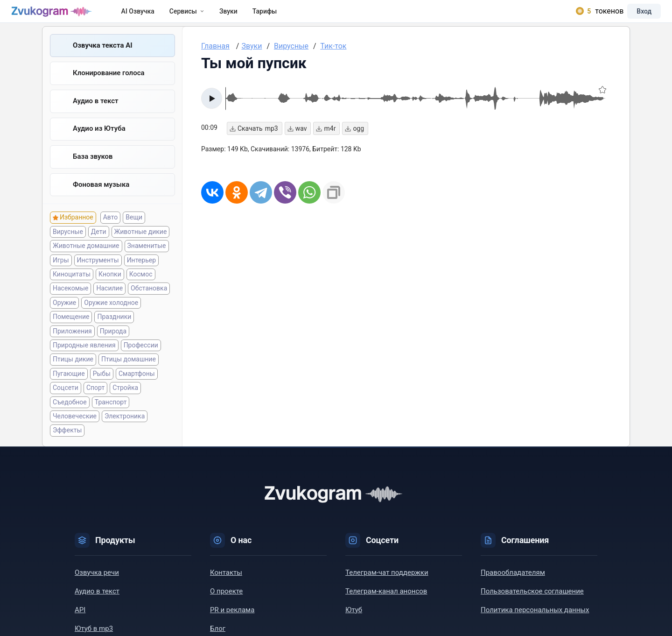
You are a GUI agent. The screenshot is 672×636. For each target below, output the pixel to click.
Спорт (95, 396)
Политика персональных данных (535, 618)
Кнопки (110, 283)
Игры (61, 269)
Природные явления (84, 354)
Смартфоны (137, 382)
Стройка (125, 396)
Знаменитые (147, 254)
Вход (637, 15)
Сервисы (196, 15)
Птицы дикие (73, 368)
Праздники (114, 325)
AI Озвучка (147, 15)
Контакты (226, 581)
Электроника (125, 424)
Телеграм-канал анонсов (386, 600)
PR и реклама (232, 618)
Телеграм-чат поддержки (387, 581)
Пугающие (69, 382)
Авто (111, 226)
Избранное (77, 226)
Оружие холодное (111, 311)
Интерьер (141, 269)
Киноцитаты (72, 283)
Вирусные (68, 240)
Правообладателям (513, 581)
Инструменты (98, 269)
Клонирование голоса (109, 81)
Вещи (134, 226)
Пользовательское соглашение (532, 600)
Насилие (109, 297)
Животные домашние (86, 254)
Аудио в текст (96, 109)
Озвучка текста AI (103, 53)
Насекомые (70, 297)
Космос (141, 283)
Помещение (71, 325)
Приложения (72, 339)
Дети (99, 240)
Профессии (141, 354)
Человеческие (75, 424)
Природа (113, 339)
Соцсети (66, 396)
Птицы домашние (129, 368)
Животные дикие (141, 240)
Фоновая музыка (101, 193)
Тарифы (274, 15)
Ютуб (354, 618)
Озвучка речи (97, 581)
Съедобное (70, 410)
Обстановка (149, 297)
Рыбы (102, 382)
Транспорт (111, 410)
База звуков (93, 165)
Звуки (237, 15)
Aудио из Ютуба (99, 137)
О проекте (226, 600)
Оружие (64, 311)
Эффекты (67, 439)
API (80, 618)
